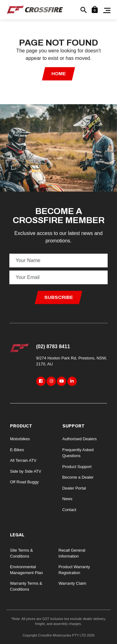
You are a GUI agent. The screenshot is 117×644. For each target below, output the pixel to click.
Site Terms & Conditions (21, 553)
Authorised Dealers (80, 439)
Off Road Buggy (24, 482)
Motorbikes (20, 439)
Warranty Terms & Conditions (26, 586)
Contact (69, 510)
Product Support (77, 467)
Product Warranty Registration (74, 570)
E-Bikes (17, 450)
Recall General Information (72, 553)
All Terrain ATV (23, 460)
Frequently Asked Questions (78, 453)
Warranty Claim (73, 583)
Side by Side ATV (26, 471)
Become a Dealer (78, 477)
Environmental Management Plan (27, 570)
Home (59, 74)
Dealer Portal (74, 488)
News (68, 499)
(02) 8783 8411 (53, 346)
